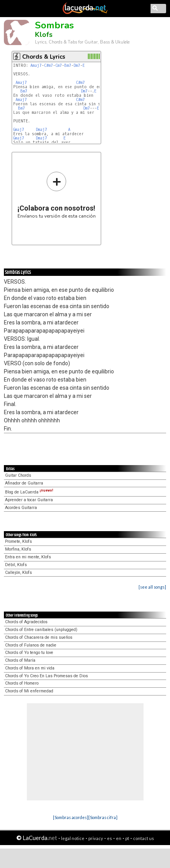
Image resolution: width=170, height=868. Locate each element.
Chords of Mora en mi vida (30, 668)
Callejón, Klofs (18, 573)
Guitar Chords (18, 475)
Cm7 (59, 65)
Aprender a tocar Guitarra (29, 500)
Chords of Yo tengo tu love (29, 653)
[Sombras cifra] (103, 817)
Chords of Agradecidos (26, 622)
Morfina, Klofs (18, 549)
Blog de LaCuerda (29, 492)
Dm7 (77, 65)
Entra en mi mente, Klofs (28, 557)
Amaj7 (36, 65)
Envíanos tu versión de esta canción (57, 195)
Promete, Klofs (18, 541)
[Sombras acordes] (71, 817)
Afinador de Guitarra (24, 483)
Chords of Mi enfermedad (29, 691)
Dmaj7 (41, 130)
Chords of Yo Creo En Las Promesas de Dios (46, 676)
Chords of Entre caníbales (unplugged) (41, 630)
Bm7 (68, 65)
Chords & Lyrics (44, 57)
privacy (96, 838)
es (110, 838)
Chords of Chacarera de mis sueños (39, 637)
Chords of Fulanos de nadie (31, 645)
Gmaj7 (19, 130)
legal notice (73, 838)
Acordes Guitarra (21, 508)
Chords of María (20, 660)
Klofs (44, 35)
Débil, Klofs (16, 565)
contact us (144, 838)
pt (127, 838)
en (119, 838)
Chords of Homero (22, 683)
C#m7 (48, 65)
